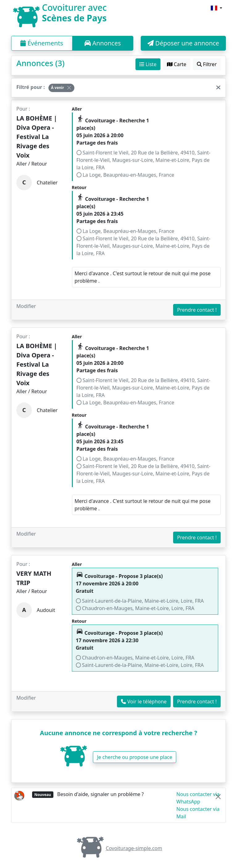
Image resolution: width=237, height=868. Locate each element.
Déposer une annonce (183, 43)
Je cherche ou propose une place (135, 757)
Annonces (103, 43)
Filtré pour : (31, 87)
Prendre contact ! (197, 310)
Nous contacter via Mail (198, 813)
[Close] (69, 88)
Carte (177, 64)
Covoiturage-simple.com (119, 848)
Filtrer (207, 64)
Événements (42, 43)
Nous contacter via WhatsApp (198, 798)
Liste (148, 64)
